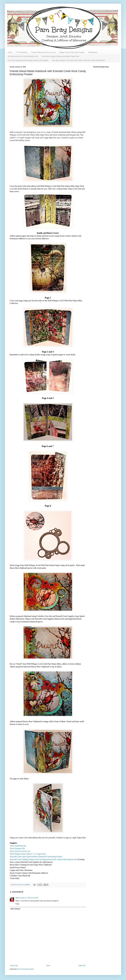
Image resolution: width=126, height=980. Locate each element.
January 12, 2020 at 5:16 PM (29, 898)
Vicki (17, 898)
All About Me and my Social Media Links (23, 56)
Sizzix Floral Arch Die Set (20, 851)
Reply (17, 904)
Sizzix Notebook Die (18, 846)
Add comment (15, 909)
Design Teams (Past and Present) (72, 52)
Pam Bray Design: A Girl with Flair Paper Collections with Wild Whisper (79, 60)
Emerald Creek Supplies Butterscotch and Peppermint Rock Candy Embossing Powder (43, 859)
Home (10, 52)
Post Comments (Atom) (26, 969)
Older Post (82, 966)
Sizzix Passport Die (17, 848)
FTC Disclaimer (22, 52)
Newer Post (14, 966)
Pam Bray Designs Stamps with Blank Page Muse (60, 56)
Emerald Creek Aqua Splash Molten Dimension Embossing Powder (36, 857)
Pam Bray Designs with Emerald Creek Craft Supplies (28, 60)
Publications (93, 52)
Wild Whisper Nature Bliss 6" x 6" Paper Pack (28, 854)
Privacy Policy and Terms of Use (43, 52)
